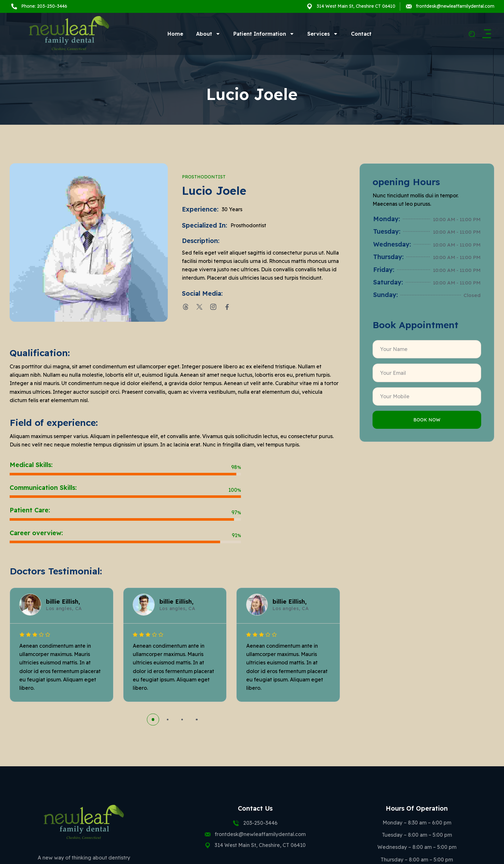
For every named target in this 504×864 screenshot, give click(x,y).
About (208, 34)
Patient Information (264, 34)
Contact (361, 34)
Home (175, 34)
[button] (153, 720)
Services (323, 34)
